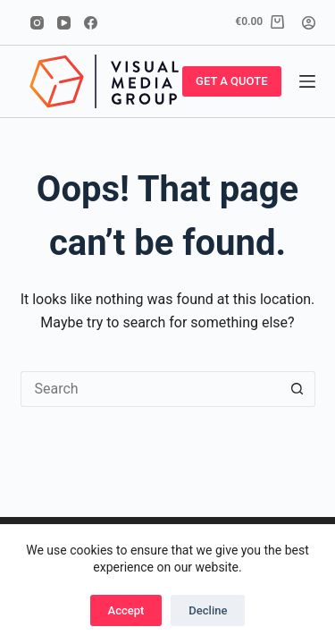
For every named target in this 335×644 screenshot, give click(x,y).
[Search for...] (150, 389)
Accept (126, 610)
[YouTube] (64, 23)
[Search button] (297, 389)
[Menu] (307, 81)
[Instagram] (37, 23)
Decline (208, 610)
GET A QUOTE (231, 81)
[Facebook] (91, 23)
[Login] (309, 23)
